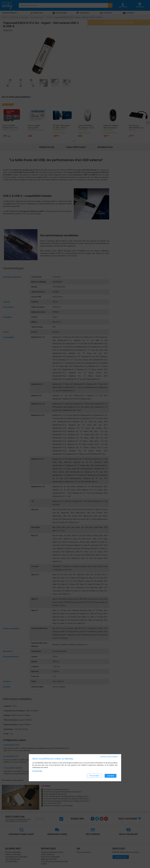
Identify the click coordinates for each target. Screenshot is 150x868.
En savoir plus (37, 771)
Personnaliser (94, 776)
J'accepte (111, 776)
